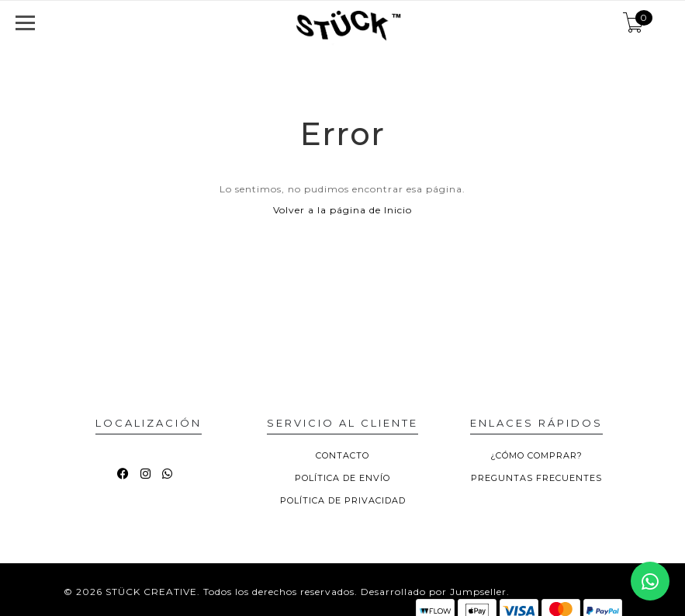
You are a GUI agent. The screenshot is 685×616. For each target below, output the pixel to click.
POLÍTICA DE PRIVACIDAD (343, 500)
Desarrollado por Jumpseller (434, 592)
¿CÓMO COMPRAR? (536, 455)
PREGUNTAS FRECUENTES (536, 478)
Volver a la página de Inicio (342, 210)
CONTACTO (342, 455)
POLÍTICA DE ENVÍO (342, 478)
